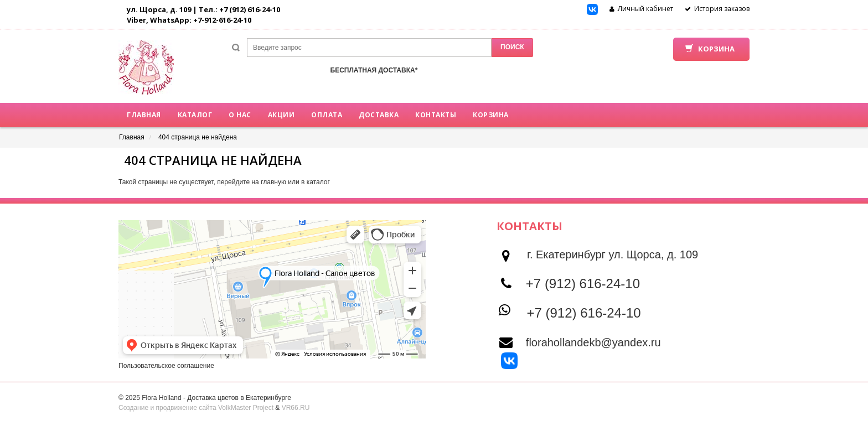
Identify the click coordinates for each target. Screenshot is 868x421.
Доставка (379, 115)
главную (273, 182)
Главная (144, 115)
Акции (281, 115)
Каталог (195, 115)
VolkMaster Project (246, 408)
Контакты (436, 115)
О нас (240, 115)
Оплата (327, 115)
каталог (318, 182)
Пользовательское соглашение (166, 366)
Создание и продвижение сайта (167, 408)
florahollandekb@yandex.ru (593, 342)
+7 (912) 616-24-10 (583, 284)
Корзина (491, 115)
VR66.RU (296, 408)
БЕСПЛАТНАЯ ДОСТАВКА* (374, 70)
